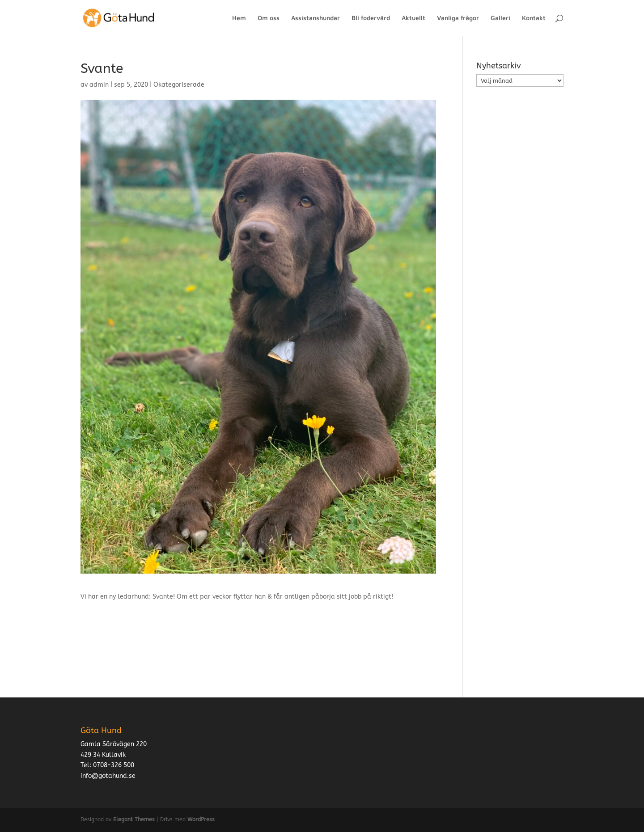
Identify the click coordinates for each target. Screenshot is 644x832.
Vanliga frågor (458, 18)
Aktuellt (413, 18)
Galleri (500, 18)
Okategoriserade (179, 85)
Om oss (269, 18)
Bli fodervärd (371, 18)
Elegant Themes (134, 819)
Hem (239, 18)
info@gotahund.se (108, 776)
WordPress (201, 819)
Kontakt (534, 18)
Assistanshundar (316, 18)
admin (99, 85)
